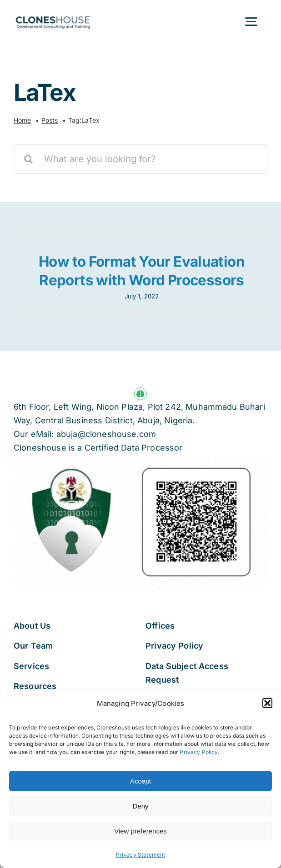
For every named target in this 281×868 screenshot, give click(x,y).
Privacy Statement (141, 855)
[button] (267, 703)
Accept (140, 781)
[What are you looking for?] (140, 159)
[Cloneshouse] (53, 15)
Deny (140, 806)
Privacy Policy (198, 752)
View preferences (140, 831)
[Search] (29, 159)
